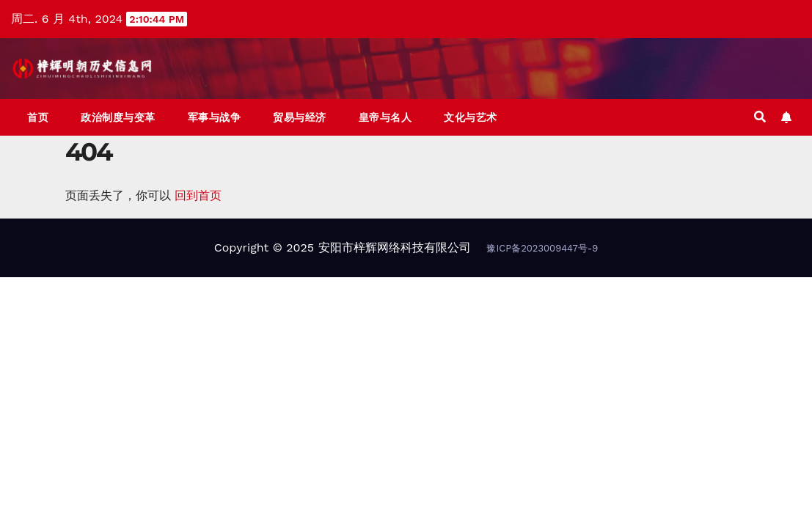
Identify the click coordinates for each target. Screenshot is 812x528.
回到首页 (198, 195)
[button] (760, 117)
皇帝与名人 (385, 117)
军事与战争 (215, 117)
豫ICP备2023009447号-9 (542, 248)
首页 (38, 117)
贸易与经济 (300, 117)
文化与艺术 (471, 117)
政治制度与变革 (118, 117)
